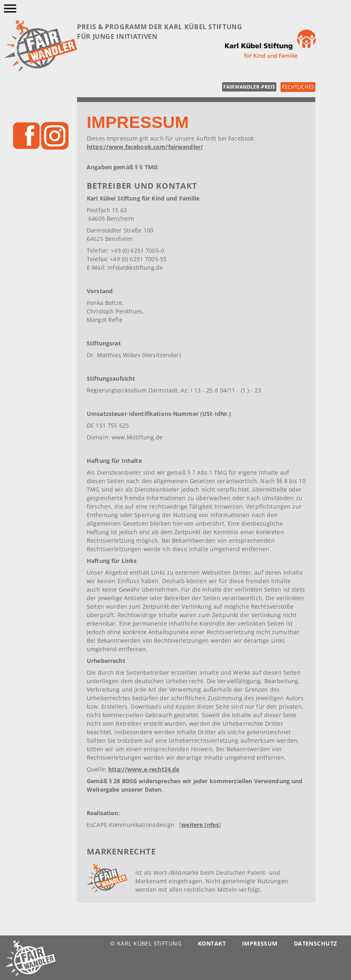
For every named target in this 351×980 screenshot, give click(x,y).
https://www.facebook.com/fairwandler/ (145, 147)
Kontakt (212, 943)
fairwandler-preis (249, 87)
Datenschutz (316, 943)
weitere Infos (200, 825)
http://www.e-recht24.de (144, 769)
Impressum (260, 943)
